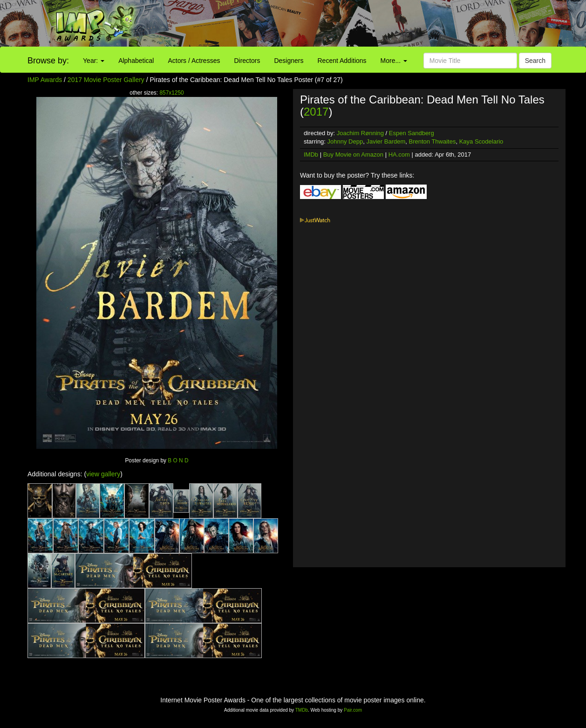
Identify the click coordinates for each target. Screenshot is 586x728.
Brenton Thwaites (432, 141)
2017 (316, 112)
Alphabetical (136, 61)
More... (394, 61)
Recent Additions (342, 61)
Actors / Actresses (194, 61)
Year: (94, 61)
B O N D (178, 460)
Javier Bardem (386, 141)
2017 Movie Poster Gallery (106, 80)
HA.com (399, 155)
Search (535, 61)
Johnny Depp (345, 141)
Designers (289, 61)
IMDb (311, 155)
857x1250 (171, 93)
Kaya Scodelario (481, 141)
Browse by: (48, 61)
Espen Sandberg (412, 133)
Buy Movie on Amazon (353, 155)
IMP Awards (45, 80)
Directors (247, 61)
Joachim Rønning (360, 133)
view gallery (103, 474)
